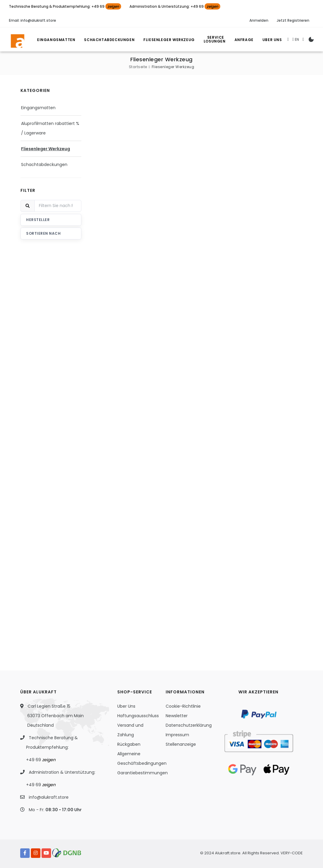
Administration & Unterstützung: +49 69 (175, 6)
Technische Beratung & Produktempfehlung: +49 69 (65, 6)
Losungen (216, 40)
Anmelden (259, 20)
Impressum (177, 735)
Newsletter (177, 716)
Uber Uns (272, 40)
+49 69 (41, 760)
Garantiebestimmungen (142, 773)
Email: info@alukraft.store (33, 20)
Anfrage (244, 40)
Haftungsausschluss (138, 716)
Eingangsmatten (56, 40)
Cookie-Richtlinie (183, 706)
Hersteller (38, 220)
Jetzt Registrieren (293, 20)
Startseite (138, 67)
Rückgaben (129, 744)
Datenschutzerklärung (189, 725)
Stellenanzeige (181, 744)
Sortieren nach (43, 233)
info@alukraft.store (49, 797)
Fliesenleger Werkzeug (169, 40)
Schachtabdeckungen (109, 40)
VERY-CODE (292, 853)
